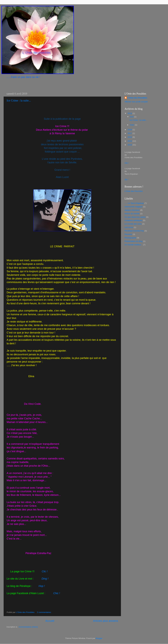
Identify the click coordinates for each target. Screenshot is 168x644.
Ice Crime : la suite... (19, 100)
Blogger (99, 638)
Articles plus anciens (106, 621)
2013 (130, 145)
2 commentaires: (44, 612)
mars (132, 125)
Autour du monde (132, 214)
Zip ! (126, 179)
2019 (130, 113)
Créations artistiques (133, 220)
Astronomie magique (134, 207)
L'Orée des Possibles (137, 98)
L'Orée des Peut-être (134, 191)
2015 (130, 137)
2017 (130, 133)
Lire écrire (129, 227)
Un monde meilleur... (134, 245)
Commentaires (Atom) (28, 627)
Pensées (128, 234)
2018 (130, 130)
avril (132, 117)
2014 (130, 141)
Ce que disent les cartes (135, 217)
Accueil (50, 621)
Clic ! (45, 571)
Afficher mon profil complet (136, 102)
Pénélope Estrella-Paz (134, 231)
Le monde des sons (133, 224)
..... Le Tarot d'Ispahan (134, 203)
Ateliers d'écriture (132, 210)
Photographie (130, 238)
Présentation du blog (134, 241)
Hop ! (42, 586)
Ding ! (45, 579)
